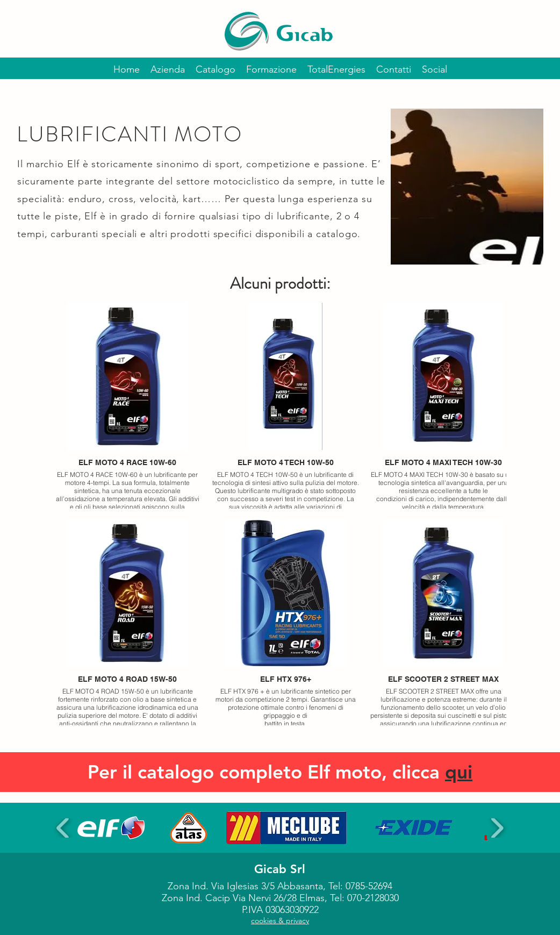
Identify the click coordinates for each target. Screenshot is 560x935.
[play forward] (497, 828)
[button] (111, 828)
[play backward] (63, 828)
